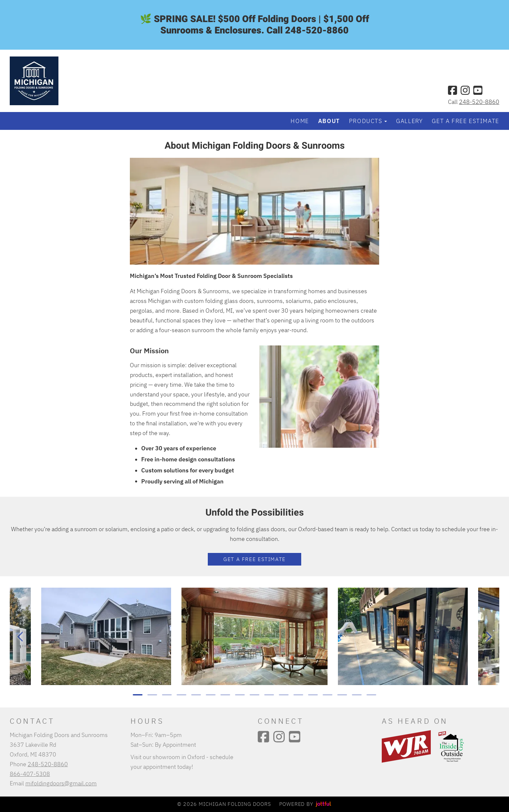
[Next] (489, 637)
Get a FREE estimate (255, 559)
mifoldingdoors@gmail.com (61, 783)
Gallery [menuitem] (409, 121)
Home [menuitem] (300, 121)
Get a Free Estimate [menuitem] (465, 121)
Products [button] (368, 121)
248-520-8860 (479, 102)
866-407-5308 (30, 774)
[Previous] (20, 637)
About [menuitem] (329, 121)
